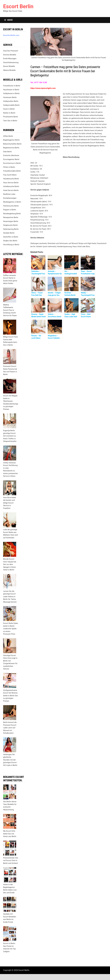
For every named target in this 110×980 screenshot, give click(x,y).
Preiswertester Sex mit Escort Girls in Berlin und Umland (11, 861)
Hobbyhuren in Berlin (11, 93)
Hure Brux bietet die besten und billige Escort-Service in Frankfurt (9, 503)
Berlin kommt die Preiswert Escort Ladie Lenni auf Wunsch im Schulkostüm (10, 728)
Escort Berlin (18, 6)
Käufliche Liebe (9, 194)
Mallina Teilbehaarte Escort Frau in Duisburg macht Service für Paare (10, 310)
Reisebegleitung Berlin (12, 214)
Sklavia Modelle (9, 70)
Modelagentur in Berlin (12, 202)
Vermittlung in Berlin (11, 245)
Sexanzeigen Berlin (11, 221)
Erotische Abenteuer (11, 155)
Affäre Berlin (8, 136)
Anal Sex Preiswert (11, 51)
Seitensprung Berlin (11, 229)
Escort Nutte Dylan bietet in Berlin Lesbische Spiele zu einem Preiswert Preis (10, 629)
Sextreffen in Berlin (11, 237)
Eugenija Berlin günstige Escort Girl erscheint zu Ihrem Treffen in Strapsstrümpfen (10, 436)
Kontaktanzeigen (10, 198)
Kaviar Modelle (9, 66)
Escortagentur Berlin (11, 159)
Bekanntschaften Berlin (12, 144)
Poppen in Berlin (10, 210)
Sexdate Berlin (9, 233)
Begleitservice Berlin (11, 148)
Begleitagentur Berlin (11, 140)
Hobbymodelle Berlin (11, 105)
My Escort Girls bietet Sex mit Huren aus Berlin (10, 834)
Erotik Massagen (10, 59)
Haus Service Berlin (11, 183)
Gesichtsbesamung (11, 62)
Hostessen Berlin (10, 97)
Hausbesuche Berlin (11, 179)
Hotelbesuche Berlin (11, 186)
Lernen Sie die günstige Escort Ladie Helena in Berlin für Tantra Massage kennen (10, 597)
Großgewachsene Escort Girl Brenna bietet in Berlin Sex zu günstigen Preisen (10, 696)
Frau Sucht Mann (10, 175)
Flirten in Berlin (9, 167)
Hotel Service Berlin (11, 190)
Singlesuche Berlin (10, 225)
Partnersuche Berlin (11, 206)
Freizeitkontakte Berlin (12, 171)
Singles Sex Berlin (10, 241)
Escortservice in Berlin (12, 163)
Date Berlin (7, 152)
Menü (8, 20)
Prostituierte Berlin (10, 117)
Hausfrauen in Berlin (11, 90)
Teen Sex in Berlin (10, 121)
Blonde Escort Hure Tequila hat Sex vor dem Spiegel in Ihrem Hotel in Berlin (10, 564)
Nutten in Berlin (9, 113)
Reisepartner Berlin (11, 217)
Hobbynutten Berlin (11, 101)
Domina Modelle (10, 55)
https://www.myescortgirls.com (43, 88)
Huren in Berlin (9, 109)
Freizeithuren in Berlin (12, 86)
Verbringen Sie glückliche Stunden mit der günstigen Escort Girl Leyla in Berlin (10, 760)
